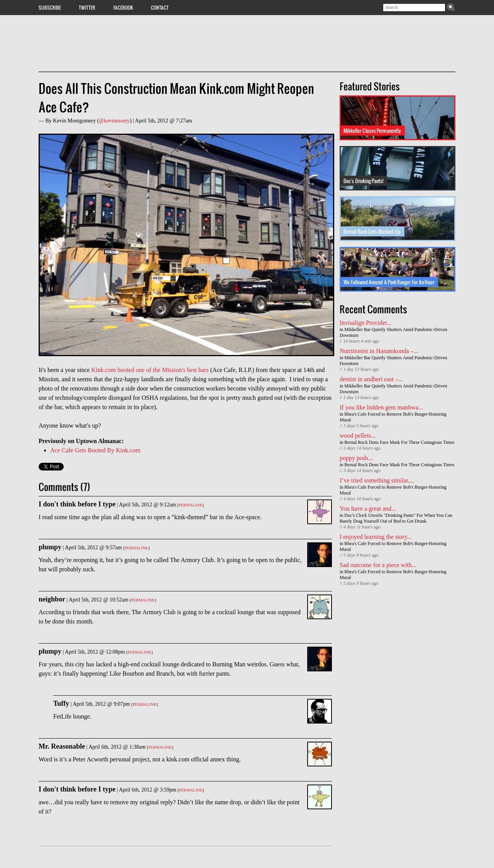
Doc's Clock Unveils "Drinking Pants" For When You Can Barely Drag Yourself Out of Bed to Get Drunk (396, 518)
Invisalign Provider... (365, 323)
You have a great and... (368, 509)
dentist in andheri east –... (371, 379)
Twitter (87, 7)
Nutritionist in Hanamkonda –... (379, 351)
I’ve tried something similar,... (377, 480)
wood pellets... (358, 436)
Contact (160, 7)
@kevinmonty (114, 121)
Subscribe (50, 7)
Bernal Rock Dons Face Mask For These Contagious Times (399, 442)
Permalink (190, 505)
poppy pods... (356, 458)
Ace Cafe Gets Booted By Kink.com (95, 450)
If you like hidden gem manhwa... (381, 407)
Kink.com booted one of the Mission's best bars (150, 370)
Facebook (123, 7)
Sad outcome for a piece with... (378, 565)
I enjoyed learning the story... (376, 537)
